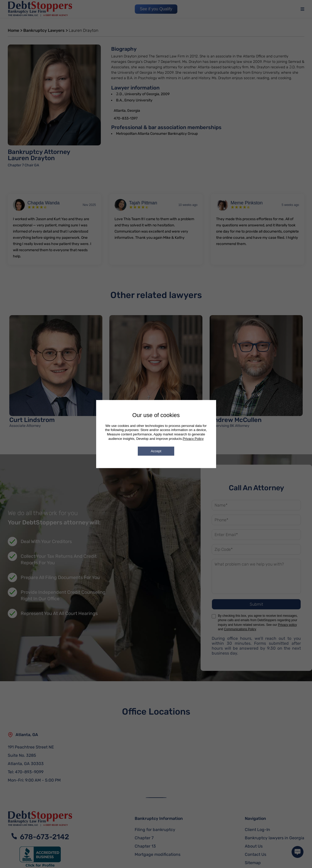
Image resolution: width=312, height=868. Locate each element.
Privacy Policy (193, 439)
